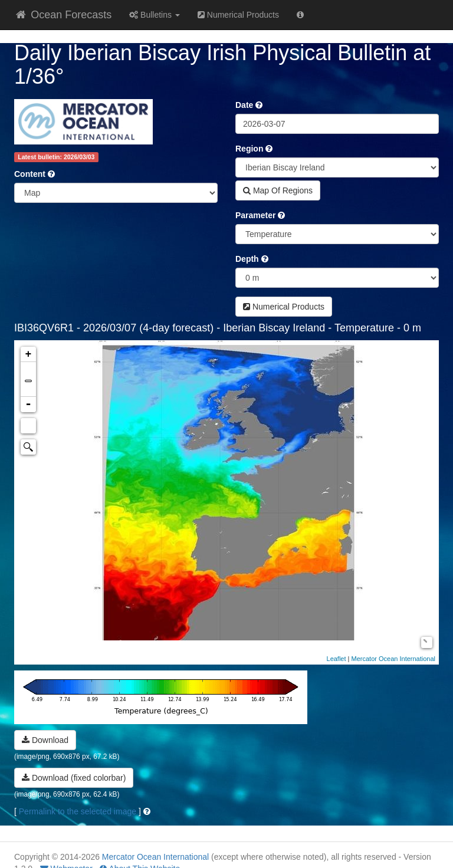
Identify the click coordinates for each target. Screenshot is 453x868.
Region (249, 149)
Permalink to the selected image (78, 811)
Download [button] (45, 740)
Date (244, 105)
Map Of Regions (278, 190)
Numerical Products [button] (284, 307)
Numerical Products (238, 15)
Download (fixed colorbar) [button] (74, 778)
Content (30, 174)
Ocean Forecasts (63, 15)
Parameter (256, 215)
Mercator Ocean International (393, 659)
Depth (247, 259)
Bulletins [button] (155, 15)
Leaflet (337, 659)
